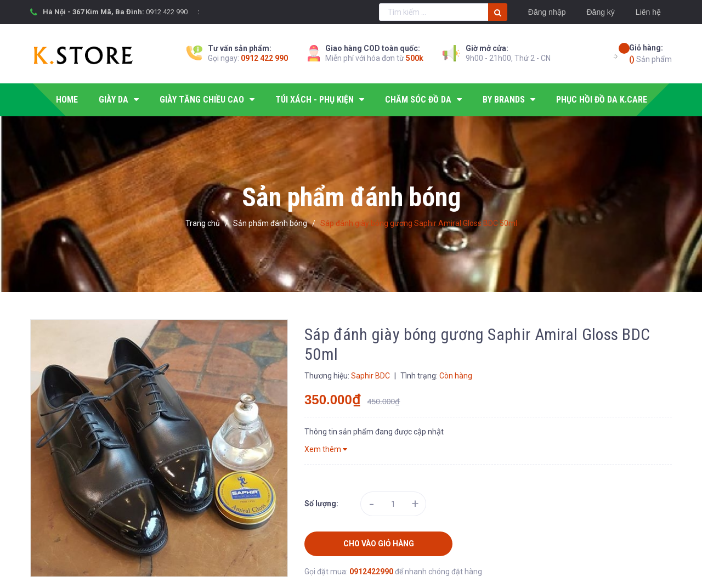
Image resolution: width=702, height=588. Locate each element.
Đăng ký (600, 12)
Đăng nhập (547, 12)
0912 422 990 (167, 12)
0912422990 (372, 572)
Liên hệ (648, 12)
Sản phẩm (650, 53)
